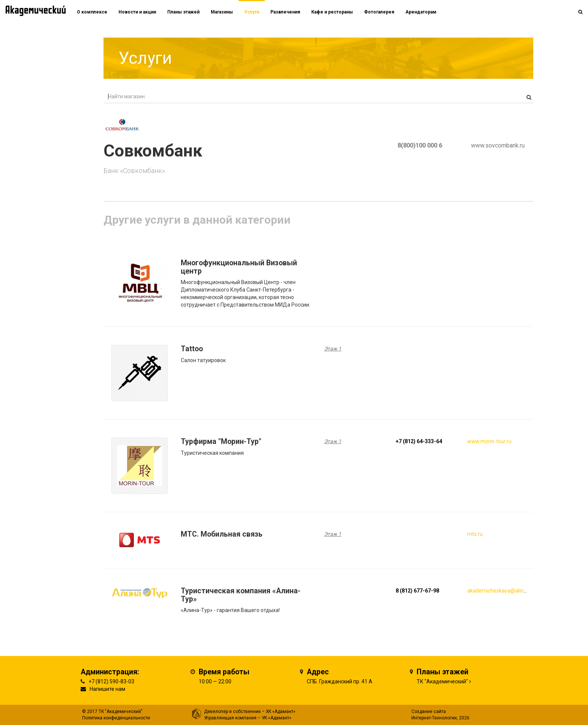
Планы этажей (183, 12)
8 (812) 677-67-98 (417, 591)
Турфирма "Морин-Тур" (221, 441)
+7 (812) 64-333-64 (419, 441)
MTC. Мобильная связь (222, 534)
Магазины (222, 12)
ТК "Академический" (442, 681)
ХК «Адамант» (281, 711)
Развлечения (285, 12)
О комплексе (92, 12)
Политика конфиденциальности (116, 718)
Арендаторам (421, 12)
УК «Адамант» (277, 718)
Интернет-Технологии (434, 718)
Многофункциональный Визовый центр (239, 267)
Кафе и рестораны (332, 12)
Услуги (252, 12)
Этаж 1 (333, 349)
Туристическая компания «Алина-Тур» (241, 595)
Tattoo (192, 349)
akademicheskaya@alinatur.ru (503, 591)
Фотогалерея (379, 12)
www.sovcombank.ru (498, 145)
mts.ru (475, 534)
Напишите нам (107, 689)
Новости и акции (137, 12)
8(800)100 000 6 (420, 145)
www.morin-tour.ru (489, 441)
